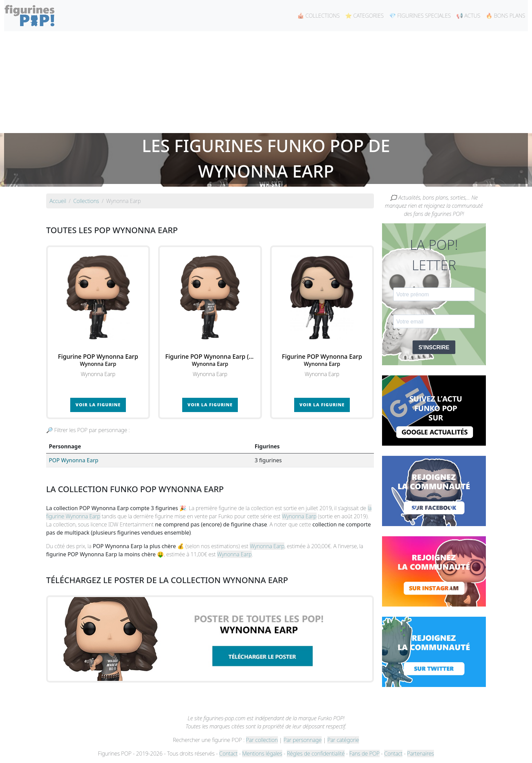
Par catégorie (343, 740)
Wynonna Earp (299, 516)
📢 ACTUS (468, 16)
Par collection (262, 740)
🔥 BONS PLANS (506, 16)
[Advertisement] (266, 82)
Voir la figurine (98, 405)
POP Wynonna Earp (74, 460)
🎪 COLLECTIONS (318, 16)
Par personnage (303, 740)
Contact (228, 753)
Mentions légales (262, 753)
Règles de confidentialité (316, 753)
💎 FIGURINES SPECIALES (420, 16)
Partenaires (421, 753)
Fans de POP (364, 753)
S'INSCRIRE (434, 347)
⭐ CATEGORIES (364, 16)
